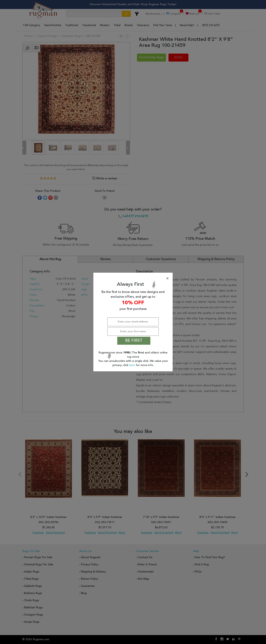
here (133, 365)
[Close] (134, 279)
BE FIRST (134, 341)
